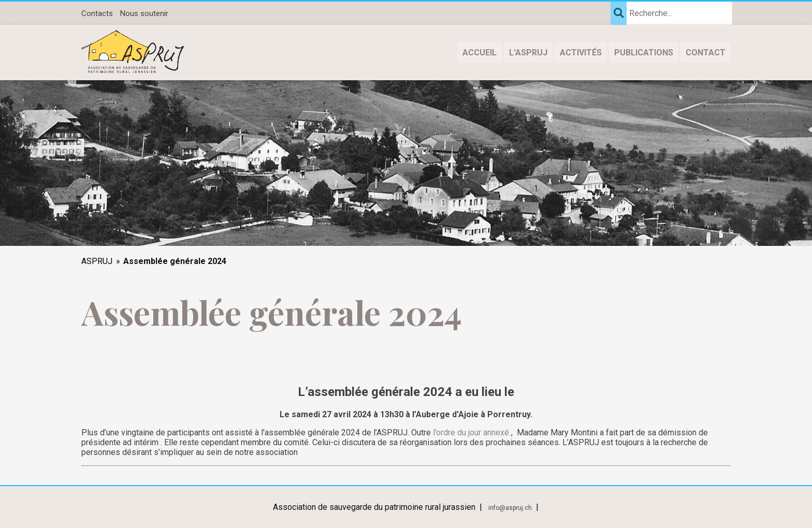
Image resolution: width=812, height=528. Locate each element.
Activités (581, 53)
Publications (644, 53)
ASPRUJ (97, 261)
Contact (706, 53)
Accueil (480, 53)
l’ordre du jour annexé (471, 432)
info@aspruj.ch (510, 508)
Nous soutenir (144, 13)
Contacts (97, 13)
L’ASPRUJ (528, 53)
